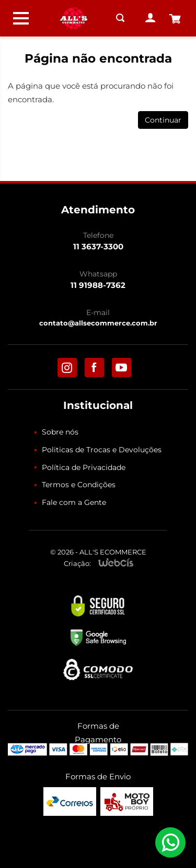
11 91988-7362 (98, 285)
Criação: (77, 563)
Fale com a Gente (74, 502)
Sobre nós (60, 432)
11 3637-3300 (98, 246)
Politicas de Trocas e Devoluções (102, 450)
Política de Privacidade (84, 467)
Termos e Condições (79, 485)
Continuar (163, 120)
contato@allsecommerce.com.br (98, 323)
